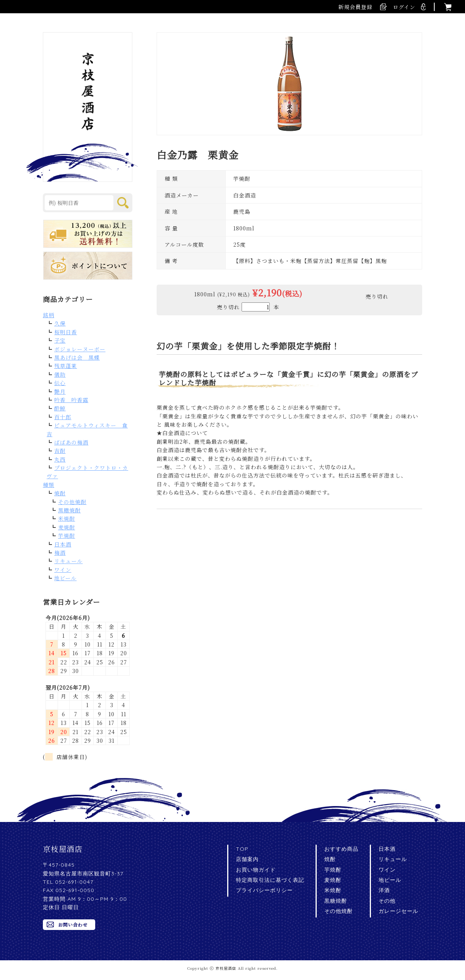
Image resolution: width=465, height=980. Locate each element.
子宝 (60, 340)
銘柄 (49, 315)
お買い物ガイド (256, 870)
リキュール (68, 561)
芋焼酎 (67, 535)
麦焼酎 (67, 527)
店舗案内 (247, 859)
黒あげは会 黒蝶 (77, 357)
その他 (387, 901)
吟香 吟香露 (71, 400)
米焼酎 (67, 518)
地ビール (65, 578)
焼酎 (60, 493)
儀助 (60, 374)
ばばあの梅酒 (71, 442)
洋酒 (384, 890)
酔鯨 (60, 408)
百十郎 (63, 417)
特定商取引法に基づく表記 (270, 880)
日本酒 (63, 544)
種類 (49, 485)
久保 (60, 323)
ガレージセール (398, 911)
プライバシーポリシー (264, 890)
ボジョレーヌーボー (80, 349)
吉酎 (60, 451)
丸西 (60, 459)
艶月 (60, 391)
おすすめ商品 (341, 849)
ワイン (63, 570)
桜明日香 (66, 332)
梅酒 (60, 553)
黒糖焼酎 (69, 510)
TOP (242, 849)
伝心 (60, 383)
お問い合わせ (73, 924)
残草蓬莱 (66, 366)
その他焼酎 (72, 502)
